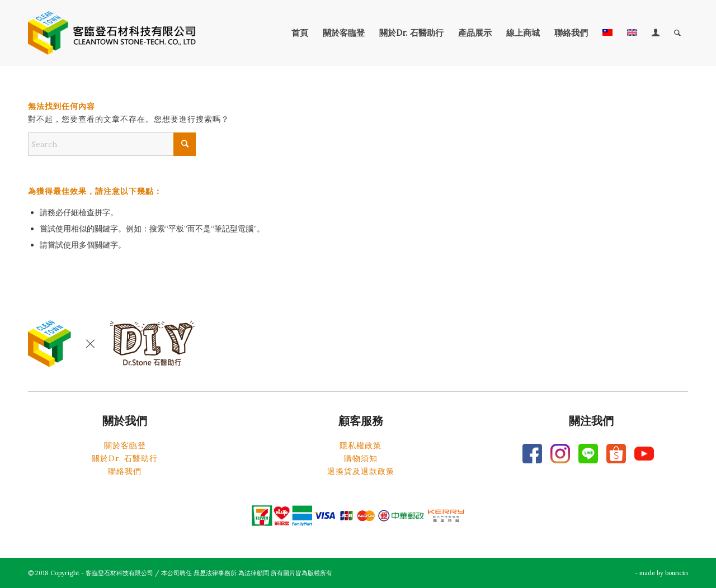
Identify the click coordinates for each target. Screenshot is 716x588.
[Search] (677, 33)
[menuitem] (300, 33)
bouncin (677, 573)
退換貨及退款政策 (361, 471)
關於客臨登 (125, 445)
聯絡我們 (125, 471)
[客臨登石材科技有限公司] (112, 33)
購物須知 (361, 458)
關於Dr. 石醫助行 (125, 458)
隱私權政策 (361, 445)
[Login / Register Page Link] (656, 33)
